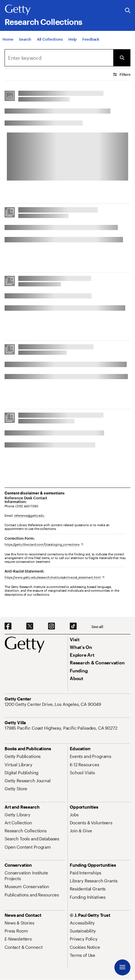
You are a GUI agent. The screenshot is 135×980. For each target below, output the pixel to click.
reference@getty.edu (29, 515)
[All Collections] (50, 39)
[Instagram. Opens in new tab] (51, 626)
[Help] (73, 39)
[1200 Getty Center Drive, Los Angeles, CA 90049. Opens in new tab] (53, 704)
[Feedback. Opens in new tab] (91, 39)
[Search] (25, 39)
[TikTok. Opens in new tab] (73, 626)
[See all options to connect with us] (97, 627)
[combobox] (59, 58)
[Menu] (122, 967)
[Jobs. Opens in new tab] (74, 815)
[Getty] (18, 10)
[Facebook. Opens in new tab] (8, 626)
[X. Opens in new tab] (30, 626)
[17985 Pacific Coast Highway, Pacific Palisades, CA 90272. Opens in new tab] (61, 728)
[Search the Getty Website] (128, 11)
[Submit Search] (122, 58)
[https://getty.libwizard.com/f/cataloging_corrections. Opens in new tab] (44, 544)
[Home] (8, 39)
